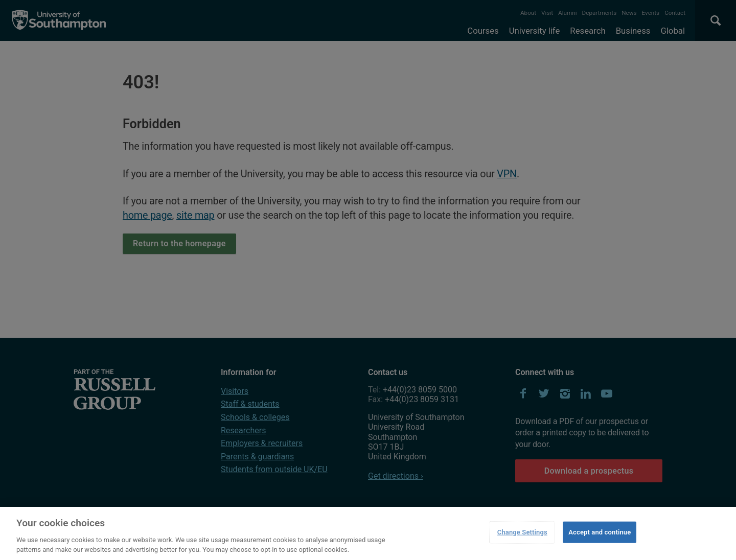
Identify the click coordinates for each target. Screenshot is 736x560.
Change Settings (522, 532)
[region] (368, 533)
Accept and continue (600, 532)
